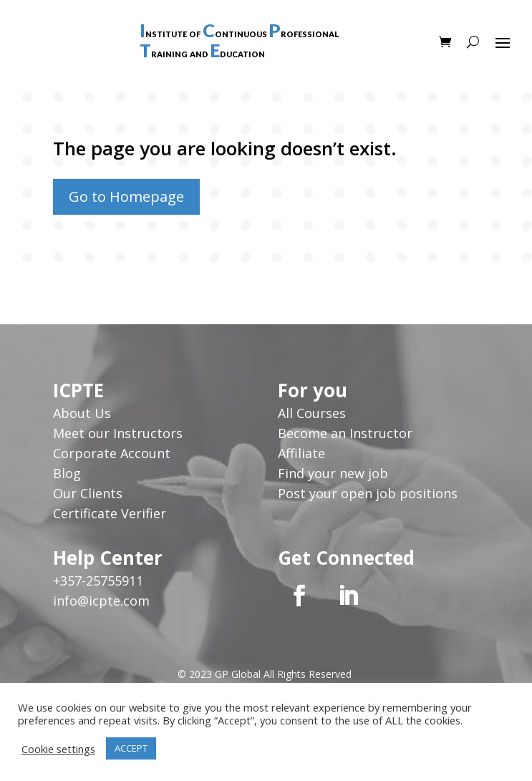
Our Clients (88, 493)
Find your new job (333, 473)
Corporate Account (112, 453)
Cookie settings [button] (58, 749)
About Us (84, 413)
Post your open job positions (368, 493)
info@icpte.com (101, 601)
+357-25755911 (98, 581)
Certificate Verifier (110, 513)
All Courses (312, 413)
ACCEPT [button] (131, 748)
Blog (67, 473)
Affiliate (301, 453)
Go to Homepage (126, 197)
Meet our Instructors (118, 433)
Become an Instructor (345, 433)
